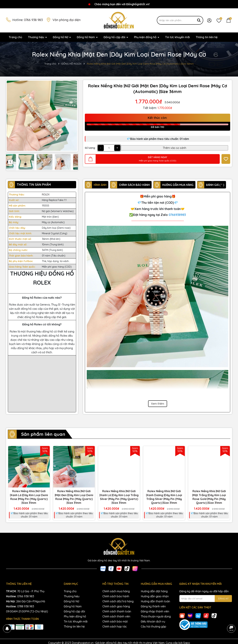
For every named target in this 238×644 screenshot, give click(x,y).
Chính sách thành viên (116, 616)
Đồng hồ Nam (86, 37)
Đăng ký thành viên (153, 606)
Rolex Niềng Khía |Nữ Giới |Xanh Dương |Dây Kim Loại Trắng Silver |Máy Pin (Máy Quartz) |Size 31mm (164, 497)
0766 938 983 (33, 20)
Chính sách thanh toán (117, 611)
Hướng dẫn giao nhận (155, 596)
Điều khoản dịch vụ (153, 621)
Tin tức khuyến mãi (178, 37)
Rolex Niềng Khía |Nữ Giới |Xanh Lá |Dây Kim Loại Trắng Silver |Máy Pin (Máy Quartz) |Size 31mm (119, 497)
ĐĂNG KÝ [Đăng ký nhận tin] (223, 599)
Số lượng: (90, 148)
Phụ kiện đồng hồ (146, 37)
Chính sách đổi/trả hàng (118, 601)
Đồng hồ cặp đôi (115, 37)
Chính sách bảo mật (115, 621)
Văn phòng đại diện (66, 20)
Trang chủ (15, 37)
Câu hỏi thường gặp (154, 626)
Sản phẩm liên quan (43, 434)
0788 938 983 (26, 606)
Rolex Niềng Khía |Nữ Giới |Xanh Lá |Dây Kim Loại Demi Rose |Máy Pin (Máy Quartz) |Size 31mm (29, 497)
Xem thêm (158, 404)
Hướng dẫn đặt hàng (154, 591)
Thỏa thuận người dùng (156, 616)
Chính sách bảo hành (116, 596)
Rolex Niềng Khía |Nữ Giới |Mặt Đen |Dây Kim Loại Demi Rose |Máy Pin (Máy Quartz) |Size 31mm (74, 497)
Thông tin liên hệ (207, 37)
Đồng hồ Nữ (61, 37)
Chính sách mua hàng (116, 591)
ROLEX (46, 195)
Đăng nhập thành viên (155, 611)
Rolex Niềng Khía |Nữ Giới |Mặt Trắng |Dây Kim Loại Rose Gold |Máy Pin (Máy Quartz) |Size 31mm (209, 497)
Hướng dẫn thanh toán (155, 601)
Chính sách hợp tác (115, 626)
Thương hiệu (36, 37)
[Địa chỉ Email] (206, 599)
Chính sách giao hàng (116, 606)
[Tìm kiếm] (199, 20)
